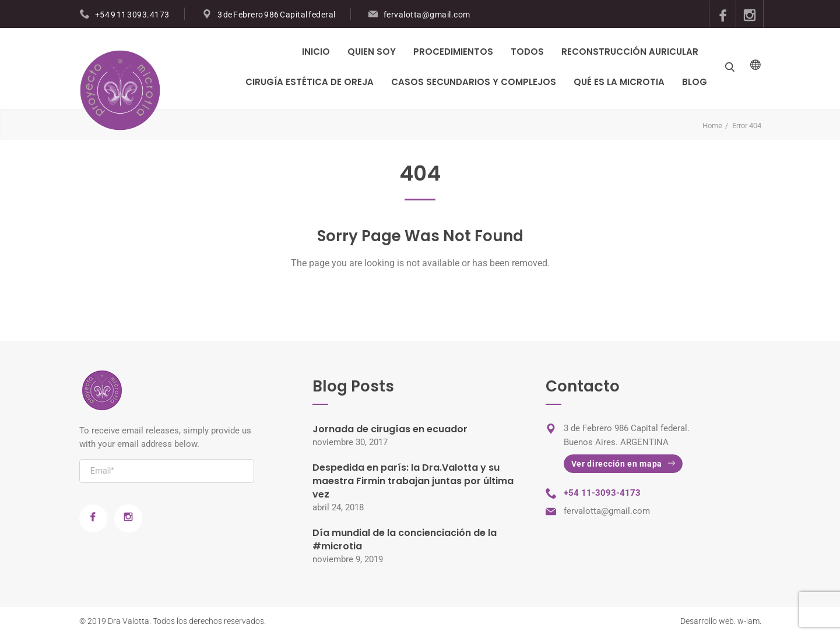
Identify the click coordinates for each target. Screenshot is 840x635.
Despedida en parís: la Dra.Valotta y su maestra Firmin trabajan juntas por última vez (413, 481)
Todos (527, 52)
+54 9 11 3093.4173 (132, 15)
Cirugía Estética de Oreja (310, 82)
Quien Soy (372, 52)
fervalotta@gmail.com (427, 15)
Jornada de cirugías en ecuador (390, 429)
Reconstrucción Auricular (630, 52)
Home (712, 126)
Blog (695, 82)
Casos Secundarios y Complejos (474, 82)
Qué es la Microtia (619, 82)
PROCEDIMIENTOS (453, 52)
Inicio (316, 52)
